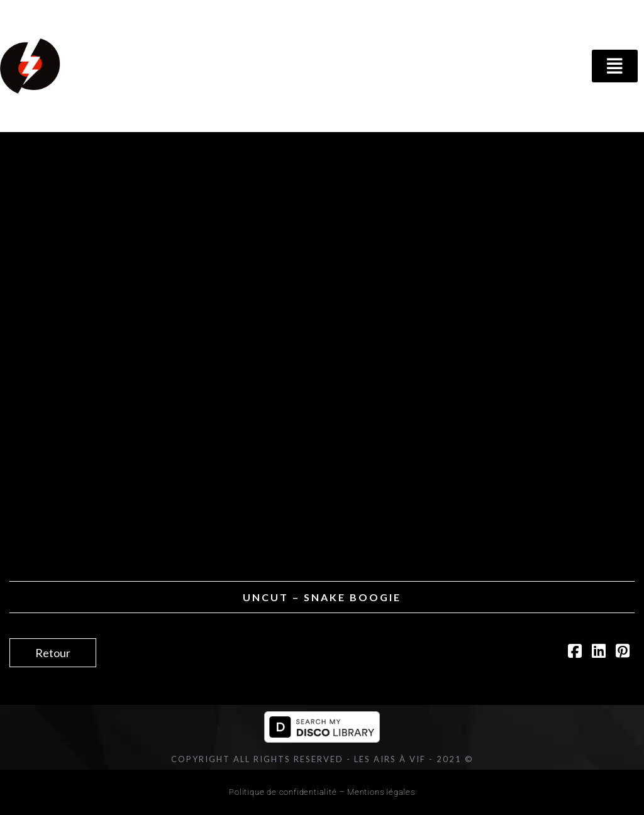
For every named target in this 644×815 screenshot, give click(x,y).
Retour (53, 653)
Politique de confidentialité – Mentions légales (322, 792)
